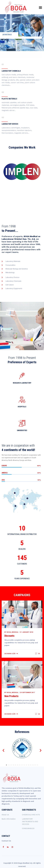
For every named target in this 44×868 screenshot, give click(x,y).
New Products (11, 696)
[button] (3, 750)
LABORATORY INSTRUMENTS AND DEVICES (30, 822)
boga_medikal (13, 632)
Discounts (9, 636)
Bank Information (9, 819)
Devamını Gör (10, 654)
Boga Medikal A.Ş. (25, 863)
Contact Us (6, 841)
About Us (5, 815)
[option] (22, 172)
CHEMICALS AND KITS (31, 815)
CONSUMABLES (28, 828)
